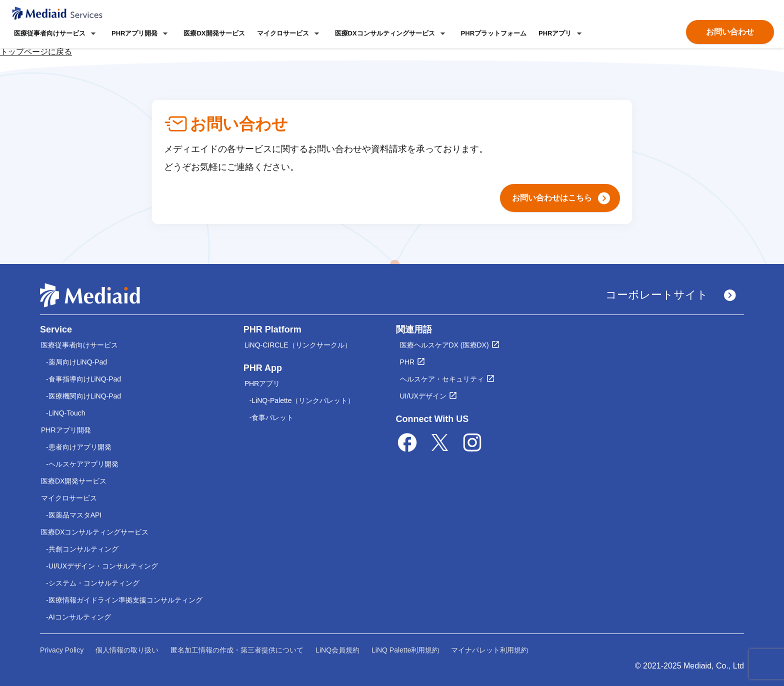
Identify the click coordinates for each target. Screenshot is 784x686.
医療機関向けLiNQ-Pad (85, 396)
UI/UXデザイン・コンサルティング (103, 566)
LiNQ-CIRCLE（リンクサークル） (298, 345)
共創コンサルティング (83, 549)
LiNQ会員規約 (337, 650)
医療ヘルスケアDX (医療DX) (444, 345)
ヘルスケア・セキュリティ (442, 379)
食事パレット (272, 417)
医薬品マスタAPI (75, 515)
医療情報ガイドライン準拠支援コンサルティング (125, 600)
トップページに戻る (36, 52)
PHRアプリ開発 (66, 430)
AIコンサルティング (80, 617)
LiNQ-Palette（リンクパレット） (303, 400)
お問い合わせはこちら (561, 198)
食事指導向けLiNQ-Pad (85, 379)
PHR (407, 362)
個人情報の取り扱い (127, 650)
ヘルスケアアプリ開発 (83, 464)
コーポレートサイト (671, 295)
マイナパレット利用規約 (489, 650)
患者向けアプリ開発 (80, 447)
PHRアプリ (262, 383)
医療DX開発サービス (214, 33)
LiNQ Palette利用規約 (405, 650)
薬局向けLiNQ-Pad (78, 362)
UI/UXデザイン (423, 396)
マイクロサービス (69, 498)
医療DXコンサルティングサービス (95, 532)
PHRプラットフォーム (494, 33)
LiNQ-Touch (67, 413)
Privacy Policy (62, 650)
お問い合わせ (730, 32)
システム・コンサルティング (94, 583)
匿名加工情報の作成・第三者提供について (237, 650)
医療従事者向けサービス (79, 345)
